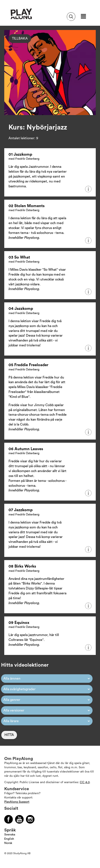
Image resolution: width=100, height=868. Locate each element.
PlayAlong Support (17, 802)
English (9, 839)
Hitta (9, 735)
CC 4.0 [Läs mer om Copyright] (85, 782)
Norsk (8, 843)
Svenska (10, 835)
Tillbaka (20, 38)
